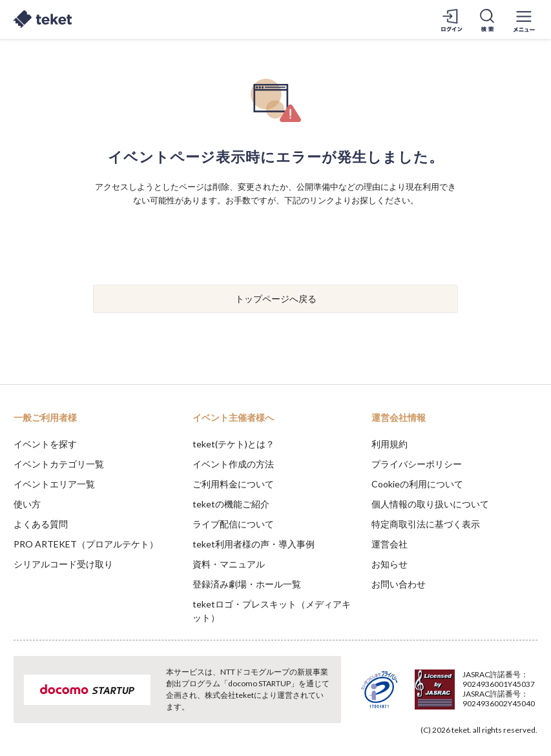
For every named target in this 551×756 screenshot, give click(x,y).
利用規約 (390, 444)
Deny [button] (440, 692)
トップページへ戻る (276, 299)
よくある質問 (41, 524)
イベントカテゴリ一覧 (59, 464)
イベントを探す (45, 444)
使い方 (27, 504)
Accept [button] (506, 691)
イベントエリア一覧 (54, 484)
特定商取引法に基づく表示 (426, 524)
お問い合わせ (399, 584)
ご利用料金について (233, 484)
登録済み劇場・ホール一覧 (247, 584)
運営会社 (390, 544)
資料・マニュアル (229, 564)
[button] (17, 708)
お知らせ (390, 564)
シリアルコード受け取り (63, 564)
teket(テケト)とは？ (234, 444)
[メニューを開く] (524, 19)
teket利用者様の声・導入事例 (254, 544)
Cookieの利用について (417, 484)
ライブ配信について (233, 524)
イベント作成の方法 (233, 464)
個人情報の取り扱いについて (430, 504)
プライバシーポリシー (417, 464)
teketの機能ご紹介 (231, 504)
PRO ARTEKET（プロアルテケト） (86, 544)
